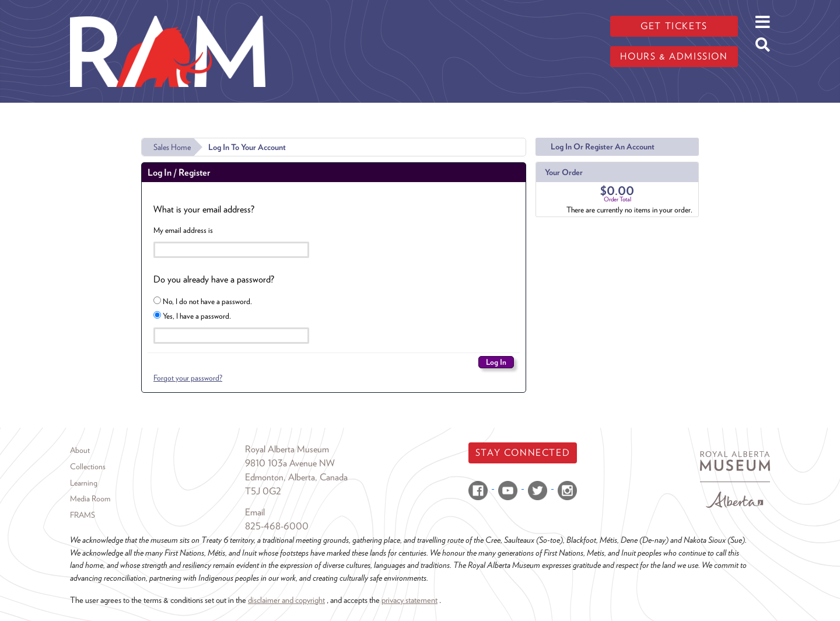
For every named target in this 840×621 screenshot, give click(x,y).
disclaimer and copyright (286, 600)
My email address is (183, 230)
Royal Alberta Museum (287, 449)
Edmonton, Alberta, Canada (296, 477)
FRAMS (83, 515)
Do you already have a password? (214, 279)
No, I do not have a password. (203, 301)
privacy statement (409, 600)
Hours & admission (674, 56)
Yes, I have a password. (192, 316)
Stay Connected (523, 453)
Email (255, 512)
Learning (84, 483)
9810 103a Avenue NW (290, 463)
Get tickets (674, 26)
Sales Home (172, 147)
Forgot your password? (188, 378)
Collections (88, 466)
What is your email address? (204, 209)
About (80, 450)
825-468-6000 (277, 526)
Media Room (90, 498)
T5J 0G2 (263, 491)
